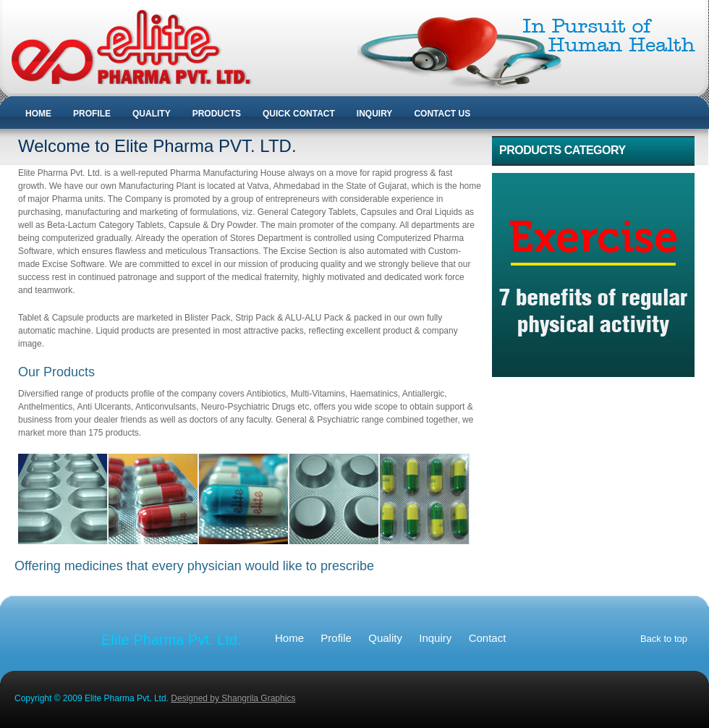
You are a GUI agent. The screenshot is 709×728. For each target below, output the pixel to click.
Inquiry (435, 638)
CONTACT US (442, 114)
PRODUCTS (217, 114)
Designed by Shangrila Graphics (233, 698)
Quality (385, 638)
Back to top (664, 639)
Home (289, 638)
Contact (488, 638)
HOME (38, 114)
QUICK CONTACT (299, 114)
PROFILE (92, 114)
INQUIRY (375, 114)
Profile (336, 638)
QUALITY (152, 114)
